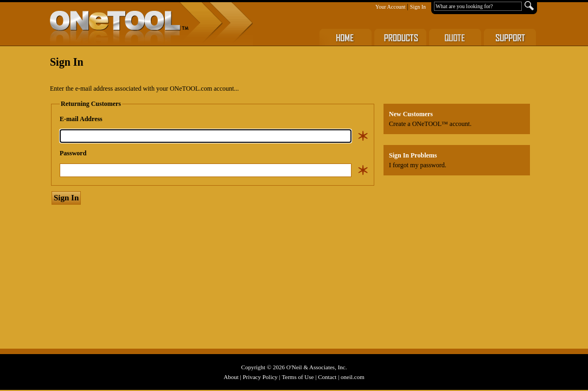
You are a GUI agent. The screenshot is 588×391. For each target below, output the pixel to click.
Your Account (390, 7)
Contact (327, 377)
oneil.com (353, 377)
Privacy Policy (260, 377)
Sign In (418, 7)
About (231, 377)
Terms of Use (298, 377)
